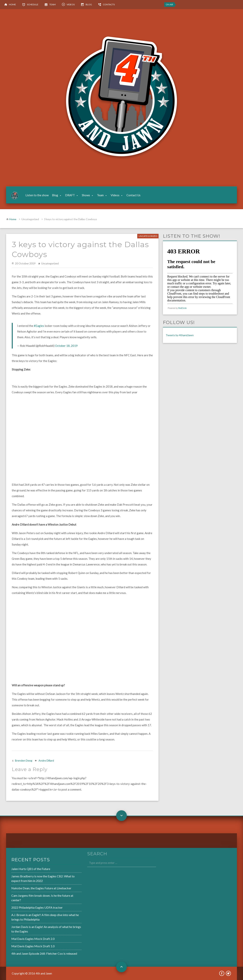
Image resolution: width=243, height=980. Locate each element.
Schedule (33, 4)
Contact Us (133, 195)
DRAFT (70, 195)
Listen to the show (37, 195)
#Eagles (39, 326)
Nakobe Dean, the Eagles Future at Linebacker (31, 889)
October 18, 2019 (66, 346)
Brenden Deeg (24, 760)
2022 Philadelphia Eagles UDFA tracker (27, 907)
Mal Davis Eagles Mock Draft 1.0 (23, 945)
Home (12, 4)
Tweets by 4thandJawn (180, 335)
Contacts (109, 4)
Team (52, 4)
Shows (86, 195)
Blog (89, 4)
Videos (71, 4)
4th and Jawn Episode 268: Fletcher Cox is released (34, 952)
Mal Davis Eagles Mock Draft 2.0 (23, 937)
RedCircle (182, 308)
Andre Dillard (46, 760)
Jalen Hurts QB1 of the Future (21, 870)
